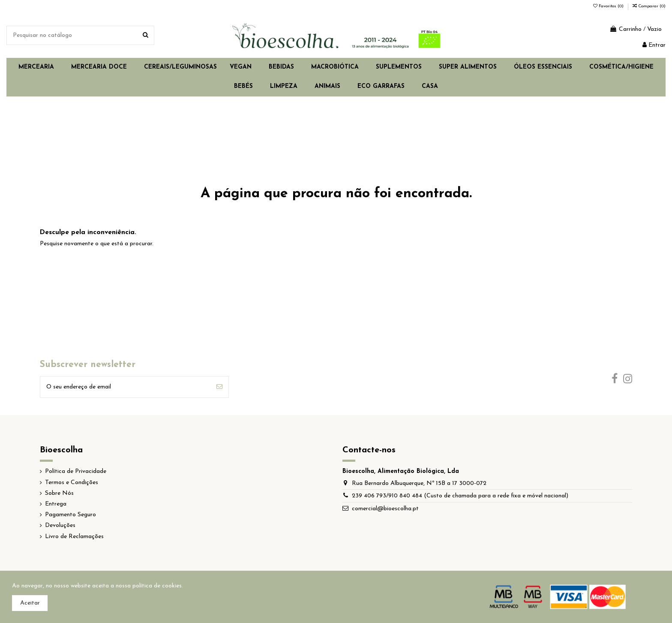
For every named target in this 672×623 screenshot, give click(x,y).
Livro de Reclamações (74, 537)
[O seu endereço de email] (125, 387)
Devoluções (60, 525)
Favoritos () (609, 6)
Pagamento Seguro (70, 515)
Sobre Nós (59, 493)
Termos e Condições (72, 483)
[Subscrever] (219, 387)
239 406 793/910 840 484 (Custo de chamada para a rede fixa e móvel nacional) (460, 496)
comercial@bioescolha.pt (385, 509)
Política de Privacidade (76, 471)
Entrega (56, 504)
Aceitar (30, 603)
